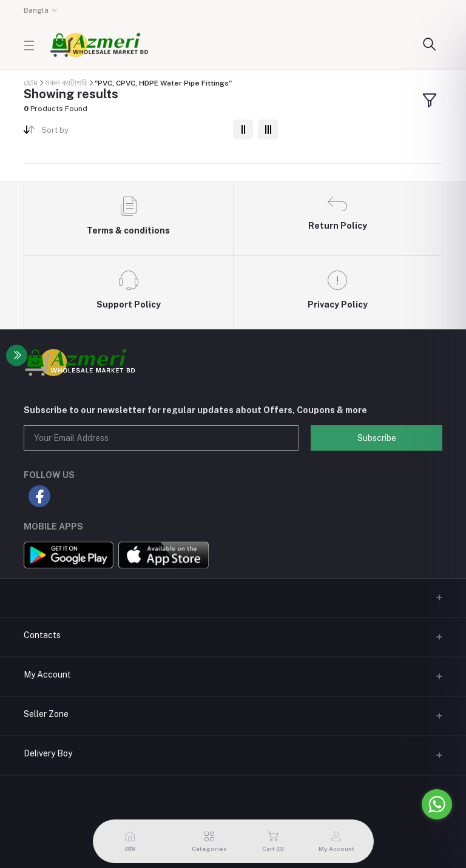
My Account (47, 675)
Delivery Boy (48, 753)
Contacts (42, 635)
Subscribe (377, 438)
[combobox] (133, 133)
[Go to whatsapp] (437, 804)
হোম (31, 83)
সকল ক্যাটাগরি (66, 83)
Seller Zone (46, 714)
